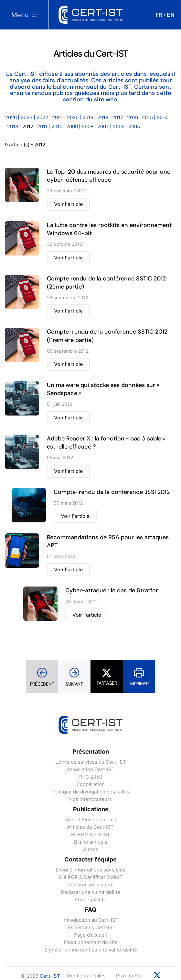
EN (171, 15)
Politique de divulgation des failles (91, 792)
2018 (103, 117)
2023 (27, 117)
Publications (91, 809)
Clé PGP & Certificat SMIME (90, 877)
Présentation (91, 752)
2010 (57, 126)
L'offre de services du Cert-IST (91, 762)
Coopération (90, 784)
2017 (118, 117)
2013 (13, 126)
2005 (134, 126)
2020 (73, 117)
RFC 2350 (91, 777)
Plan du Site (130, 976)
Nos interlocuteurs (90, 799)
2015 (147, 117)
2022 (42, 117)
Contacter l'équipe (90, 859)
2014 (162, 117)
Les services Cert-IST (90, 927)
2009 (72, 126)
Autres (91, 849)
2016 (133, 117)
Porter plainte (90, 900)
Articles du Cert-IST (90, 827)
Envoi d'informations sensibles (90, 870)
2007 (103, 126)
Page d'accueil (90, 935)
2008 (88, 126)
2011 (42, 126)
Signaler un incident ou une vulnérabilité (91, 950)
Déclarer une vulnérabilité (90, 892)
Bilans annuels (91, 842)
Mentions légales (86, 976)
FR (159, 15)
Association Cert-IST (91, 769)
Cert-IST (50, 976)
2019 (88, 117)
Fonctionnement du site (91, 942)
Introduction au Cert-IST (90, 920)
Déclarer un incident (90, 885)
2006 (119, 126)
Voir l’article (68, 204)
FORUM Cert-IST (91, 834)
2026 (11, 117)
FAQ (91, 910)
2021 (58, 117)
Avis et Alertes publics (90, 820)
